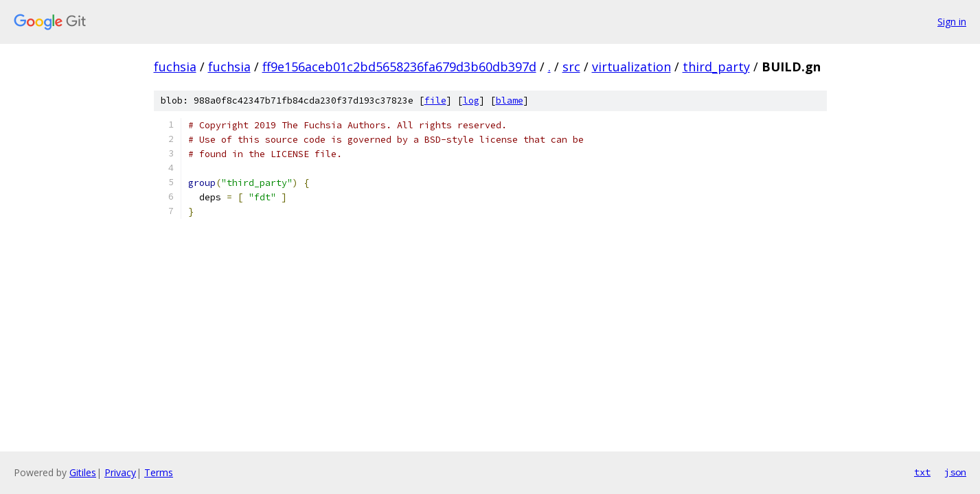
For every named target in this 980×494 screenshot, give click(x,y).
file (435, 101)
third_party (716, 67)
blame (510, 101)
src (571, 67)
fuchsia (175, 67)
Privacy (120, 472)
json (955, 472)
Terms (159, 472)
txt (922, 472)
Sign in (952, 22)
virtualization (631, 67)
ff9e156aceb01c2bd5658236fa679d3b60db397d (399, 67)
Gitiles (83, 472)
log (471, 101)
